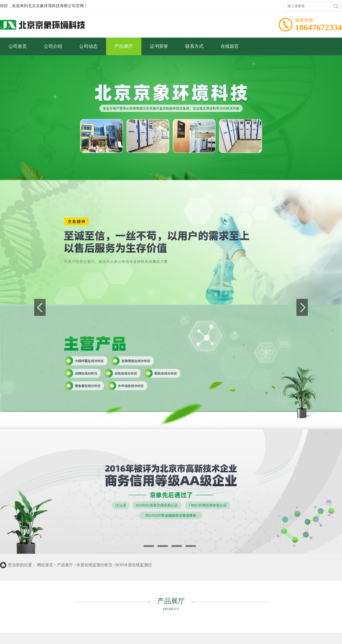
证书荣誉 (159, 46)
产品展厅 (124, 46)
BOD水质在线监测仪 (134, 565)
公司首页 (18, 46)
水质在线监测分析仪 (94, 565)
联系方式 (194, 46)
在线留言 (230, 46)
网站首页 (45, 565)
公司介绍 (53, 46)
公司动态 (88, 46)
